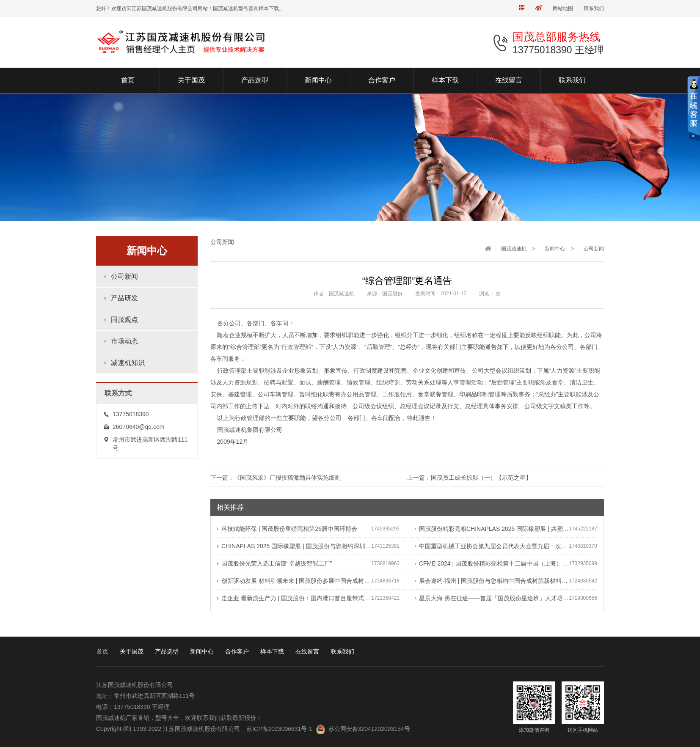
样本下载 (272, 651)
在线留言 (307, 651)
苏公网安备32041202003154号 (369, 729)
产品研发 (124, 298)
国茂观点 (124, 320)
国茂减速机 (514, 249)
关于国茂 (132, 651)
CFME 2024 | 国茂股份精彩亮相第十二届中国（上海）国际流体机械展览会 (492, 563)
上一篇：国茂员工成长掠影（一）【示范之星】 (469, 478)
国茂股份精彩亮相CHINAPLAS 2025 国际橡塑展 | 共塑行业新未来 (492, 529)
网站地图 (563, 8)
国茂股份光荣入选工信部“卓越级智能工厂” (274, 563)
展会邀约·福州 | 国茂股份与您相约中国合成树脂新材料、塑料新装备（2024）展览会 (492, 581)
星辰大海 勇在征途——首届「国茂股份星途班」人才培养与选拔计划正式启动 (492, 598)
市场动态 (124, 341)
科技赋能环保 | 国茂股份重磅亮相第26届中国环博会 (287, 529)
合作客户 (237, 651)
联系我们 (594, 8)
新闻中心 (555, 249)
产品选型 (167, 651)
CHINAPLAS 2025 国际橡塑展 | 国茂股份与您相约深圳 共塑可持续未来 (294, 546)
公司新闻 (124, 276)
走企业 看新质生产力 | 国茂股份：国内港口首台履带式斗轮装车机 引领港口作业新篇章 (294, 598)
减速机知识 (128, 363)
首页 (102, 651)
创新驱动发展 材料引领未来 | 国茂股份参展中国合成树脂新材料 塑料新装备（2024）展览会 (294, 581)
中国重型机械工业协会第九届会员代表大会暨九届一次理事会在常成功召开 (492, 546)
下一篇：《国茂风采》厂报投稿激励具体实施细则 (276, 478)
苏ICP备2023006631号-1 (279, 729)
